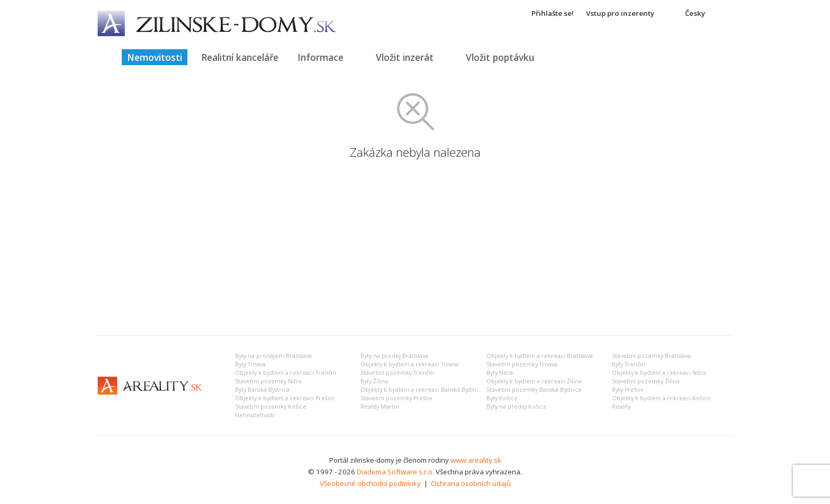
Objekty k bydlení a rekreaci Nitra (659, 373)
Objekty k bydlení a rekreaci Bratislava (540, 356)
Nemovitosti (155, 57)
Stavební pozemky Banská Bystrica (534, 390)
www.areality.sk (476, 460)
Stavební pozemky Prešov (396, 398)
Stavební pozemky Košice (271, 407)
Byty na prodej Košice (517, 407)
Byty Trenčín (629, 364)
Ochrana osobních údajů (471, 483)
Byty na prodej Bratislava (394, 356)
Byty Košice (502, 398)
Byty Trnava (250, 364)
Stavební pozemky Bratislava (651, 356)
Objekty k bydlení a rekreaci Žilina (534, 381)
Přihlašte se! (553, 13)
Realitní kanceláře (240, 57)
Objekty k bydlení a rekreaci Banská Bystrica (422, 390)
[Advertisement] (415, 248)
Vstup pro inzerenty (620, 13)
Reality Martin (380, 407)
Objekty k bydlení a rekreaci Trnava (410, 364)
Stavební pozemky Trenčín (397, 373)
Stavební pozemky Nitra (268, 381)
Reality (621, 407)
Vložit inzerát (405, 57)
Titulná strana (105, 57)
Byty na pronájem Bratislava (273, 356)
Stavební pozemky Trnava (522, 364)
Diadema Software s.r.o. (395, 472)
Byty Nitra (500, 373)
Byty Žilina (374, 381)
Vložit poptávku (500, 57)
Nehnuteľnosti (255, 415)
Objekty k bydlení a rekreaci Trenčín (286, 373)
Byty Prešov (628, 390)
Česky (695, 13)
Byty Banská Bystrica (262, 390)
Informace (321, 57)
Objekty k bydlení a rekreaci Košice (661, 398)
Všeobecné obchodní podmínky (370, 483)
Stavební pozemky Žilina (646, 381)
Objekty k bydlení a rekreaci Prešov (285, 398)
